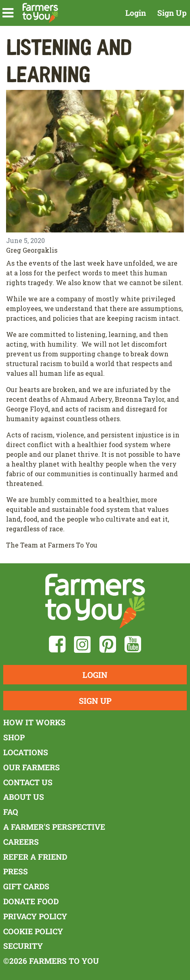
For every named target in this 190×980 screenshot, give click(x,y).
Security (23, 946)
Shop (14, 737)
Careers (21, 842)
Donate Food (31, 901)
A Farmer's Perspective (54, 827)
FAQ (11, 812)
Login (136, 13)
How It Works (34, 722)
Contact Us (28, 782)
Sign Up (172, 13)
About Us (24, 797)
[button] (8, 13)
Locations (26, 752)
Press (16, 871)
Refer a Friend (35, 857)
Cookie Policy (33, 931)
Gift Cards (26, 886)
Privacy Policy (35, 916)
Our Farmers (32, 767)
